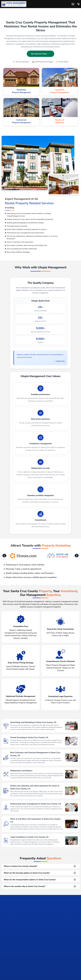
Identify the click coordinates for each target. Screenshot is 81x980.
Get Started (51, 960)
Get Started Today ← (40, 54)
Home (4, 973)
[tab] (23, 943)
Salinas (10, 973)
